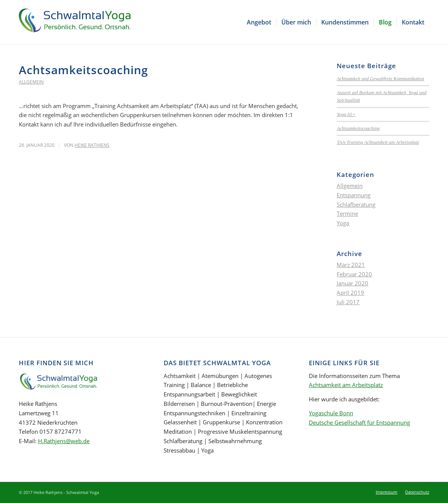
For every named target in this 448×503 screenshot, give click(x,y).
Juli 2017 (348, 302)
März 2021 (351, 265)
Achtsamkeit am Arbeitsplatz (346, 385)
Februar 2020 (354, 274)
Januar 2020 (352, 283)
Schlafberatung (356, 204)
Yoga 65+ (346, 114)
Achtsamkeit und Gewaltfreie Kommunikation (380, 79)
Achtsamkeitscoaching (84, 70)
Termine (347, 213)
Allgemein (31, 82)
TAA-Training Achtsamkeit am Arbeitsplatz (378, 142)
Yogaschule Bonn (331, 413)
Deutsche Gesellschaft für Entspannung (359, 422)
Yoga (343, 223)
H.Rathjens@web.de (64, 441)
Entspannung (354, 195)
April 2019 (350, 293)
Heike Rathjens (92, 145)
